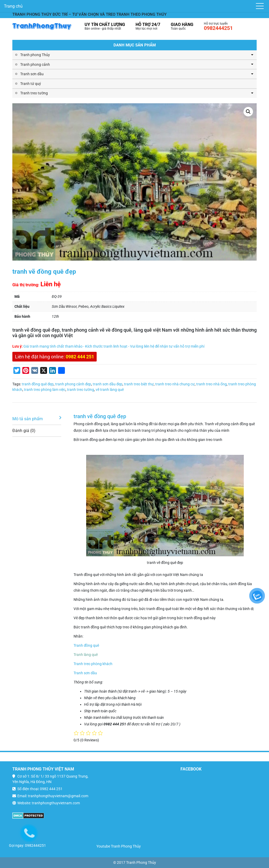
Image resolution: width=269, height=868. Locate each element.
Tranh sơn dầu (32, 74)
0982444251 (218, 28)
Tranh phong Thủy (35, 55)
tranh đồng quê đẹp (38, 384)
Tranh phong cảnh (35, 64)
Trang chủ (13, 6)
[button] (248, 112)
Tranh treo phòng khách (93, 664)
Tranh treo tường (34, 93)
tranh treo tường (81, 390)
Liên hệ (51, 284)
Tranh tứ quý (31, 84)
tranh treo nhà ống (211, 384)
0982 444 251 (80, 357)
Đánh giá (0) (24, 431)
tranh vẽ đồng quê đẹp (100, 416)
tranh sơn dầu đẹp (108, 384)
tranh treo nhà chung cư (175, 384)
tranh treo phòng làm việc (45, 390)
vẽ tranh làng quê (110, 390)
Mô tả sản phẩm (28, 419)
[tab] (37, 419)
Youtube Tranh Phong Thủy (119, 846)
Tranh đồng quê (86, 645)
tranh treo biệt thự (139, 384)
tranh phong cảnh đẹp (73, 384)
